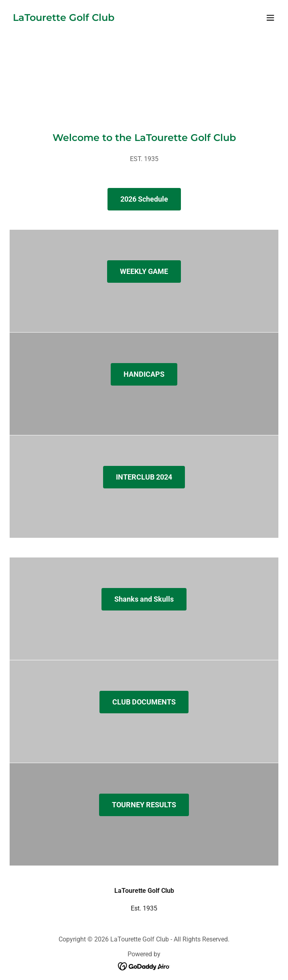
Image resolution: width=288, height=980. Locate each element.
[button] (270, 18)
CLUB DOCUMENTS (144, 702)
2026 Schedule (144, 199)
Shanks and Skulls (144, 599)
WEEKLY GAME (144, 271)
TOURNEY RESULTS (144, 805)
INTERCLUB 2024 (144, 477)
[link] (64, 19)
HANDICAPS (144, 374)
